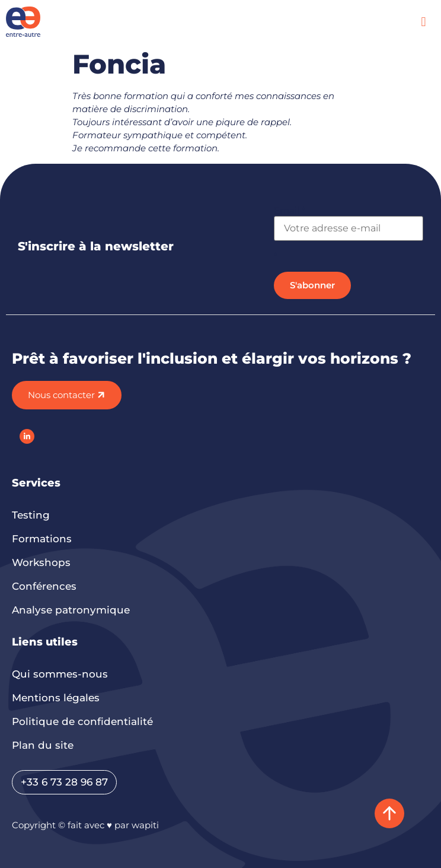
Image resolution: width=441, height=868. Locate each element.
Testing (31, 515)
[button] (424, 22)
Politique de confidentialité (82, 721)
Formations (42, 539)
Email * (290, 210)
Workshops (41, 562)
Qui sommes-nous (60, 674)
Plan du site (43, 745)
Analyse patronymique (71, 610)
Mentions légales (56, 698)
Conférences (44, 586)
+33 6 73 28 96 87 (64, 782)
